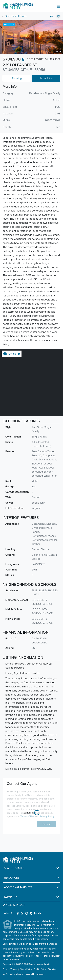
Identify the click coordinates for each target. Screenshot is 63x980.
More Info (46, 78)
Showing (17, 78)
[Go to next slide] (57, 37)
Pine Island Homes (16, 16)
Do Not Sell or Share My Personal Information (23, 974)
